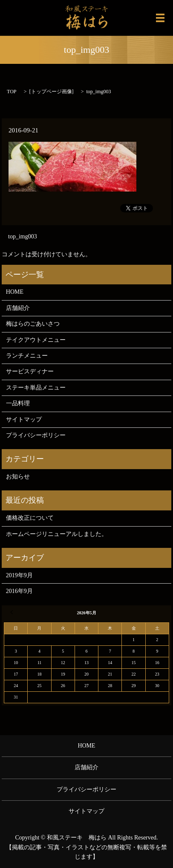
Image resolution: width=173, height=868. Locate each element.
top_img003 (23, 236)
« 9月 (13, 612)
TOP (12, 92)
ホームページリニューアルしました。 (57, 534)
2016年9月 (19, 591)
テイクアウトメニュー (36, 340)
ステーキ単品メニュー (36, 388)
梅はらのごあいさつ (33, 324)
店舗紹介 (18, 308)
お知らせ (18, 477)
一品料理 (18, 403)
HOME (15, 292)
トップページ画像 (52, 92)
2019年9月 (19, 575)
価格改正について (30, 518)
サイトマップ (24, 420)
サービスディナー (30, 371)
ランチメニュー (27, 356)
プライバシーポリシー (36, 435)
